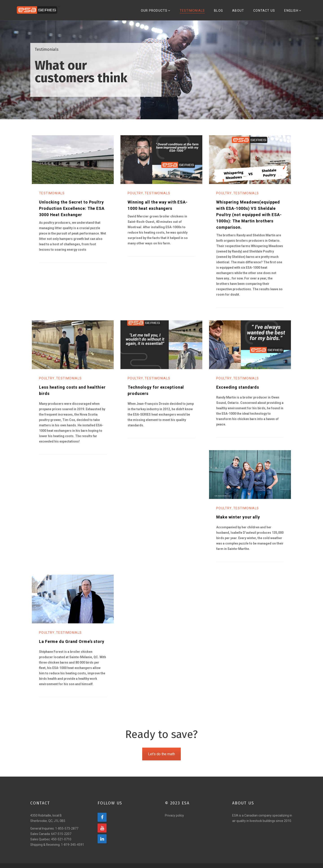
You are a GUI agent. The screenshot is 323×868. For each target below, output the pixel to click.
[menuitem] (293, 12)
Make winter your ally (238, 522)
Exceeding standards (238, 392)
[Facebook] (102, 822)
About (241, 13)
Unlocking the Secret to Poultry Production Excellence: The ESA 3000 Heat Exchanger (72, 213)
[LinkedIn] (102, 844)
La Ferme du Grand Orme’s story (72, 646)
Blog (223, 13)
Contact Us (266, 13)
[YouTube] (102, 833)
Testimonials (198, 13)
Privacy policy (174, 820)
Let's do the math (161, 759)
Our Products (163, 13)
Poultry (135, 198)
